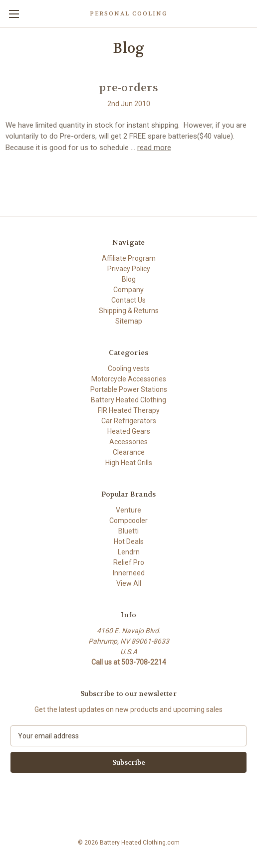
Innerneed (129, 573)
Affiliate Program (129, 258)
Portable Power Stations (129, 389)
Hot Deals (129, 541)
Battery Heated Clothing (128, 400)
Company (128, 290)
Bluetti (128, 531)
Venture (128, 510)
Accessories (128, 442)
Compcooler (128, 521)
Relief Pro (129, 562)
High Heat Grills (129, 463)
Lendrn (129, 552)
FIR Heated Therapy (129, 410)
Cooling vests (129, 368)
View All (129, 583)
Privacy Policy (129, 269)
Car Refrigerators (129, 421)
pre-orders (128, 88)
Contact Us (128, 300)
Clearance (129, 452)
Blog (129, 279)
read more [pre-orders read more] (154, 148)
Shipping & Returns (129, 311)
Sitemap (129, 321)
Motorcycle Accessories (129, 379)
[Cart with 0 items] (252, 13)
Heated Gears (129, 431)
